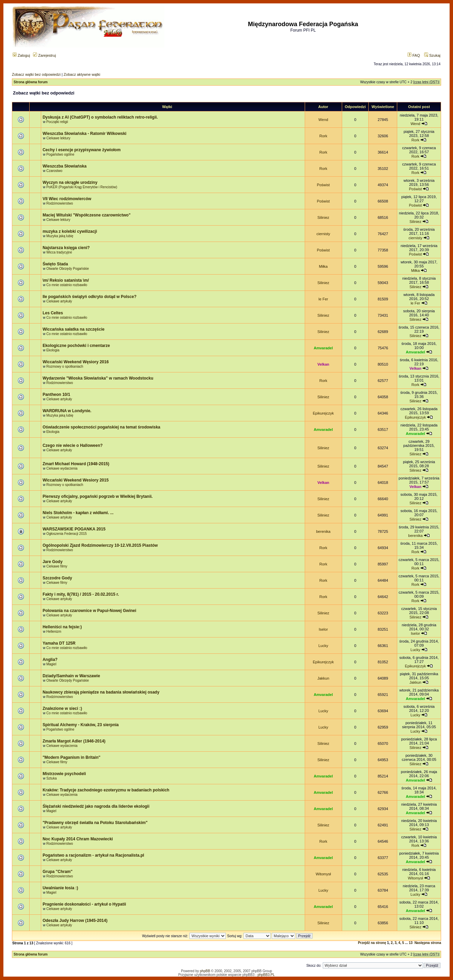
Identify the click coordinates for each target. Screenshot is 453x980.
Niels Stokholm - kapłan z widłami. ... (78, 513)
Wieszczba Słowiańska (64, 166)
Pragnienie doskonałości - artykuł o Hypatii (84, 904)
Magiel (51, 664)
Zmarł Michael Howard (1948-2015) (76, 464)
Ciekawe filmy (57, 566)
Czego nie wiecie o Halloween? (73, 445)
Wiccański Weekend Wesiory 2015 (75, 480)
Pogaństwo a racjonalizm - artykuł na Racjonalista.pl (93, 855)
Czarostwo (54, 171)
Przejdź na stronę (372, 943)
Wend (323, 120)
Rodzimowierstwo (60, 203)
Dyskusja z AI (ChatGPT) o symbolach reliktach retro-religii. (100, 117)
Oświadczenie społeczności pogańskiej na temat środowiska (101, 427)
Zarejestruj (44, 55)
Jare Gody (53, 562)
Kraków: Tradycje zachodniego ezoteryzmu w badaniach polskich (106, 790)
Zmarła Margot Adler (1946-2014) (74, 741)
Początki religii (57, 122)
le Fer (323, 299)
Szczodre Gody (57, 578)
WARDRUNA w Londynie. (67, 411)
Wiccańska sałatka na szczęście (73, 329)
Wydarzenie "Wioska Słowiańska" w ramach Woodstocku (98, 378)
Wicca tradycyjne (59, 252)
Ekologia (53, 350)
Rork (323, 136)
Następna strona (428, 943)
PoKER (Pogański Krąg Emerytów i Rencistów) (82, 187)
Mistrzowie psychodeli (64, 774)
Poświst (323, 185)
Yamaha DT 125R (59, 643)
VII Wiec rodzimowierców (67, 199)
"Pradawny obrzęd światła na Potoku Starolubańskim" (95, 823)
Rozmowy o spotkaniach (65, 366)
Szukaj (432, 55)
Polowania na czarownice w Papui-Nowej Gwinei (89, 611)
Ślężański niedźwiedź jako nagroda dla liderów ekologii (96, 806)
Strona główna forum (31, 82)
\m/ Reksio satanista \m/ (66, 280)
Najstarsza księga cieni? (66, 248)
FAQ (414, 55)
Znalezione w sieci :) (62, 708)
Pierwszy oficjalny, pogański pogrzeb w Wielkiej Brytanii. (98, 496)
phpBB (205, 971)
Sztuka (52, 778)
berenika (323, 531)
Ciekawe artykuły (59, 301)
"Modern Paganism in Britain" (71, 757)
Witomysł (323, 874)
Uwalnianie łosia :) (60, 888)
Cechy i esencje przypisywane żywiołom (81, 150)
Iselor (323, 629)
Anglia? (50, 660)
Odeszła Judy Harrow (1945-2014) (75, 921)
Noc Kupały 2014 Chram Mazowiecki (78, 839)
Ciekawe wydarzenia (62, 468)
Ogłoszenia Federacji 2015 (66, 534)
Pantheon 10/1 (56, 395)
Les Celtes (53, 313)
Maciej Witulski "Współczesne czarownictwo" (87, 215)
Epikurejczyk (323, 413)
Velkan (323, 364)
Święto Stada (55, 264)
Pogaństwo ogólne (60, 154)
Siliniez (323, 217)
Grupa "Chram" (57, 872)
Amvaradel (323, 348)
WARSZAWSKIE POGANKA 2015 (74, 529)
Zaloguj (21, 55)
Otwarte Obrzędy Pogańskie (68, 269)
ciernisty (323, 234)
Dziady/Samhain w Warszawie (71, 676)
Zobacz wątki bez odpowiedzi (36, 74)
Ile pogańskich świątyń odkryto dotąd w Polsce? (89, 297)
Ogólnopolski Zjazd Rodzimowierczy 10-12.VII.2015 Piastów (100, 545)
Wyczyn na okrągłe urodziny (70, 182)
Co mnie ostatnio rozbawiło (67, 285)
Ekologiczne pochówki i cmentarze (76, 346)
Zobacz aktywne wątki (82, 74)
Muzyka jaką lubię (60, 236)
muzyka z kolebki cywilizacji (70, 231)
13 (411, 943)
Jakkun (323, 678)
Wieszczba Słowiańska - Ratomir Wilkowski (85, 134)
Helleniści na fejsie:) (62, 627)
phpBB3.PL (266, 975)
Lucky (323, 646)
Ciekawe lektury (58, 138)
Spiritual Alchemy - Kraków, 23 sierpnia (81, 725)
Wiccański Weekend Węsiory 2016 (75, 362)
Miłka (323, 266)
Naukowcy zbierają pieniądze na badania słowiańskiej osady (101, 692)
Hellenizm (54, 632)
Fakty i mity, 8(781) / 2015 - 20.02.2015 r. (81, 594)
